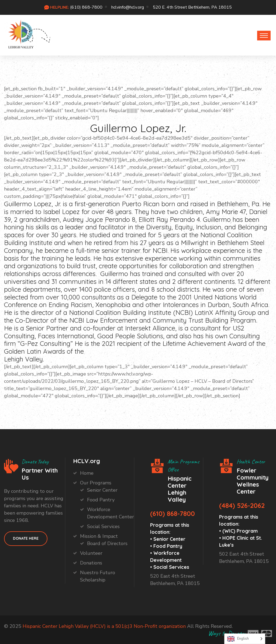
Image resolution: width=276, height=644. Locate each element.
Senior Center (102, 490)
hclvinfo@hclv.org (128, 7)
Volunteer (91, 553)
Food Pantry (101, 500)
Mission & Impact (99, 536)
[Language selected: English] (245, 639)
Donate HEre (26, 538)
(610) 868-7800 (86, 7)
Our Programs (96, 483)
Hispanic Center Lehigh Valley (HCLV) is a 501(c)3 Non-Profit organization (104, 626)
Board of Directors (107, 543)
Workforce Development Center (111, 513)
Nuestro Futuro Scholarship (98, 576)
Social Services (103, 526)
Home (87, 473)
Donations (91, 563)
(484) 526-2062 (242, 505)
